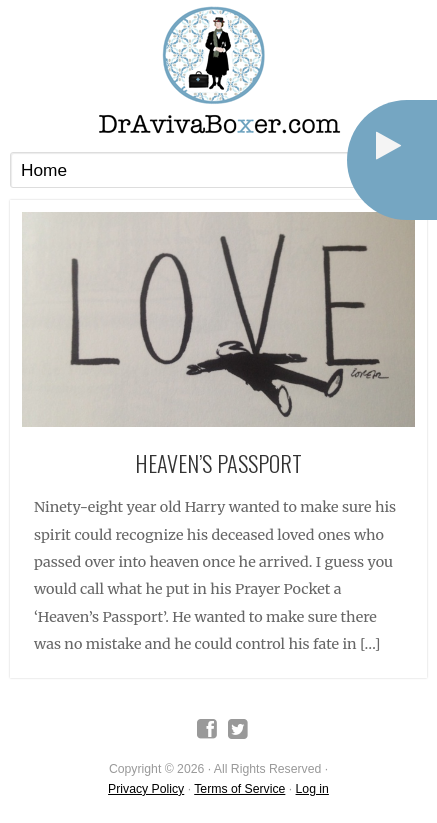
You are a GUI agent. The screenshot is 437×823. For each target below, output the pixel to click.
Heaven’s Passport (218, 462)
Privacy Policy (146, 789)
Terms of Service (239, 789)
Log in (312, 789)
